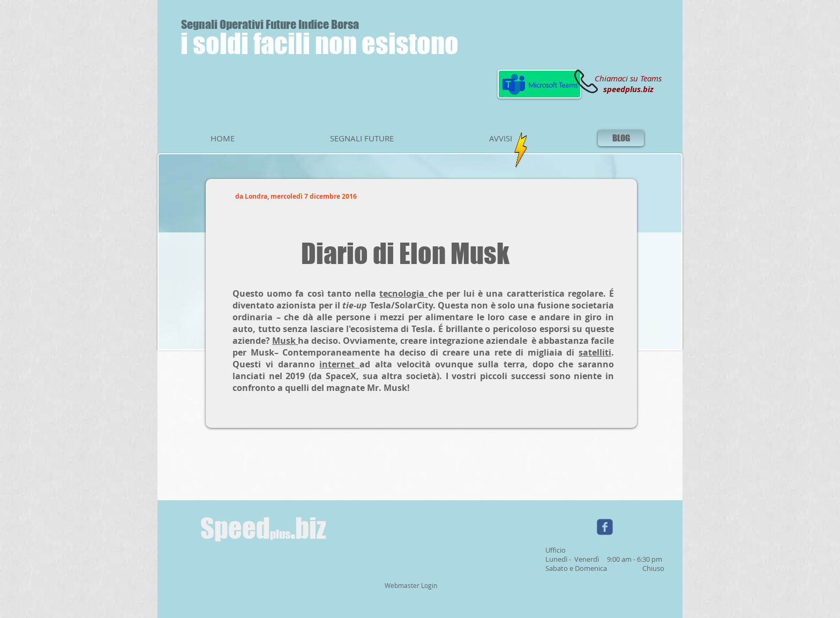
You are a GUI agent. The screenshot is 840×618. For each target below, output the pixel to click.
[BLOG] (621, 138)
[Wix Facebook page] (605, 527)
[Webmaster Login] (411, 586)
